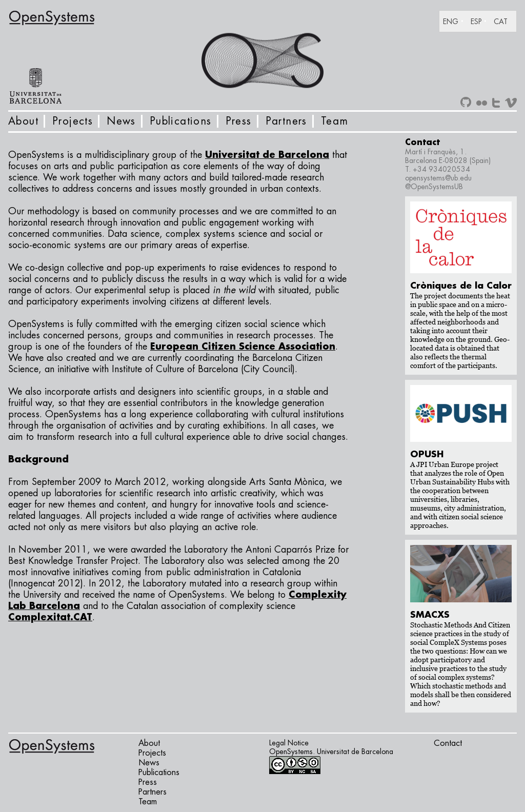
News (121, 121)
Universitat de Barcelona (267, 155)
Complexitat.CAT (50, 617)
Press (239, 121)
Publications (181, 121)
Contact (448, 743)
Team (335, 121)
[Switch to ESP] (482, 21)
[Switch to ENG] (457, 21)
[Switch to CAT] (503, 21)
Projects (73, 121)
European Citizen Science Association (243, 347)
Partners (286, 121)
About (23, 121)
